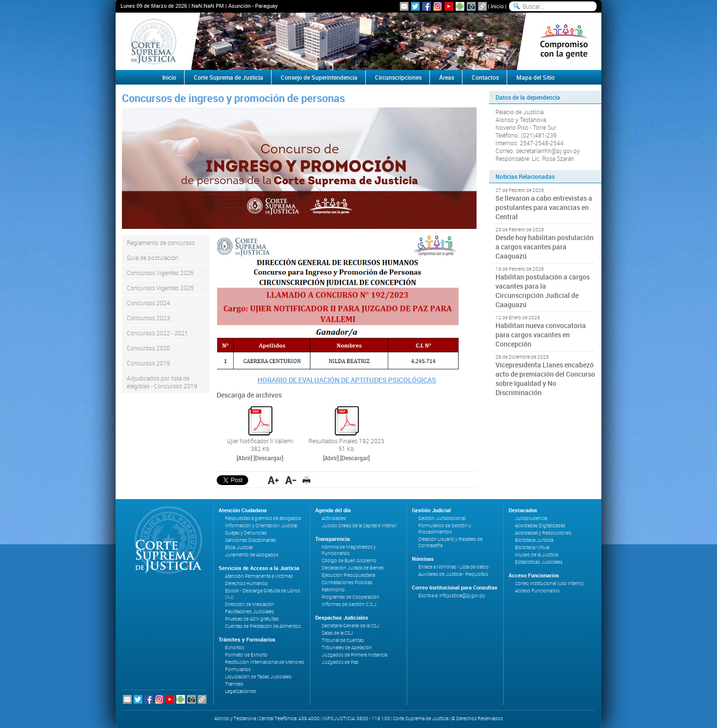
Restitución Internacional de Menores (265, 662)
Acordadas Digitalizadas (540, 526)
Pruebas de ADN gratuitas (252, 619)
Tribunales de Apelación (347, 648)
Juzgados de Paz (340, 662)
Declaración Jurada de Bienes (353, 568)
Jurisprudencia (531, 518)
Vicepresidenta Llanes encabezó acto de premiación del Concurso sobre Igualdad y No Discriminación (545, 379)
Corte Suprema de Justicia (229, 77)
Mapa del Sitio (536, 77)
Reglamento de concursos (161, 243)
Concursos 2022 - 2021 (157, 333)
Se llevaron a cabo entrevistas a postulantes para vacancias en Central (544, 207)
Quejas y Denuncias (246, 533)
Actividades (334, 518)
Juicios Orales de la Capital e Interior (359, 526)
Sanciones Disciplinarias (250, 540)
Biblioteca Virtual (532, 547)
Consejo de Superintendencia (319, 77)
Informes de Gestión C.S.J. (350, 604)
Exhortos (235, 648)
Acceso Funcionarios (537, 591)
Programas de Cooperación (350, 597)
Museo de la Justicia (537, 555)
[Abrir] (244, 458)
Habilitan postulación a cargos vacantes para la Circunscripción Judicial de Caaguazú (543, 291)
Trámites (234, 684)
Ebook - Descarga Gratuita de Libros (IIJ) (263, 594)
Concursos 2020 (148, 348)
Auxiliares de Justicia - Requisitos (453, 574)
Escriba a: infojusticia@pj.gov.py (452, 596)
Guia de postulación (153, 258)
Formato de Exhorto (246, 655)
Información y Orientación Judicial (261, 526)
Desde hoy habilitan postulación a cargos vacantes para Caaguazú (545, 247)
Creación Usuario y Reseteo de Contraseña (450, 542)
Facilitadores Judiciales (249, 612)
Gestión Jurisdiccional (442, 518)
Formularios (238, 669)
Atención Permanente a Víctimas (259, 576)
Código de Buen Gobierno (349, 561)
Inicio (497, 6)
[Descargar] (268, 458)
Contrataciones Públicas (347, 582)
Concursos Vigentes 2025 (160, 288)
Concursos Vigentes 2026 (160, 273)
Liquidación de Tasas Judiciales (258, 677)
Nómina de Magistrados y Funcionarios (349, 550)
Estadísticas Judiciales (539, 562)
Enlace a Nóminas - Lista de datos (453, 567)
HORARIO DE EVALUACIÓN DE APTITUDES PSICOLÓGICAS (347, 380)
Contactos (485, 77)
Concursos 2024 (148, 303)
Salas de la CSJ (337, 633)
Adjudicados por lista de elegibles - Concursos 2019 (162, 382)
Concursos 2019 (148, 363)
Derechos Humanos (246, 583)
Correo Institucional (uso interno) (550, 583)
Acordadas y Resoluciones (543, 533)
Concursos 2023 (148, 318)
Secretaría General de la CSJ (350, 626)
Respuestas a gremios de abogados (263, 518)
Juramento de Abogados (252, 555)
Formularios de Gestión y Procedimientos (445, 529)
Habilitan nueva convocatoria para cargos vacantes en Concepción (541, 335)
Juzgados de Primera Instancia (354, 655)
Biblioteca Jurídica (534, 540)
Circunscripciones (398, 77)
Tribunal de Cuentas (343, 640)
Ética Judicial (239, 547)
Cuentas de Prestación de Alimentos (263, 626)
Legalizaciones (240, 691)
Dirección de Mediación (250, 604)
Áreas (447, 77)
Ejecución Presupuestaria (348, 575)
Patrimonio (333, 590)
